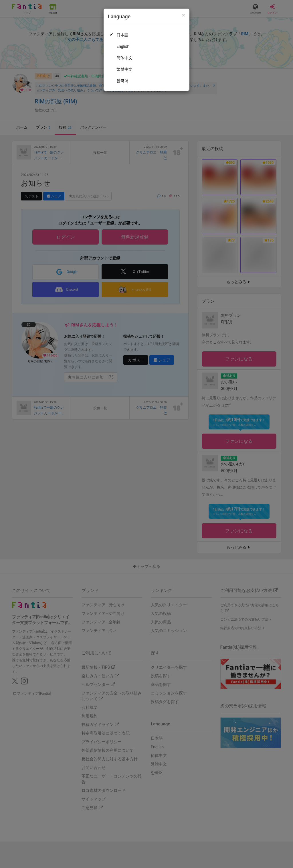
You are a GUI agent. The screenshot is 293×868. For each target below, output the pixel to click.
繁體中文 (124, 69)
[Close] (184, 15)
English (123, 46)
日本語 (122, 35)
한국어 (122, 81)
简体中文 (124, 58)
